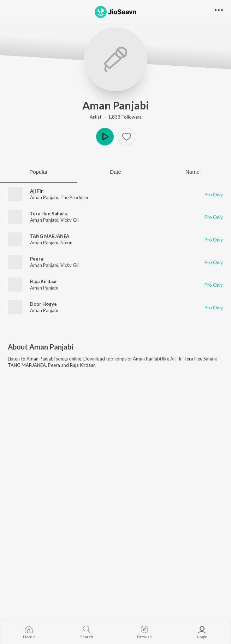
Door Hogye (43, 304)
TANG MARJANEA (50, 236)
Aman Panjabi (116, 105)
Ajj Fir (37, 191)
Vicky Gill (70, 220)
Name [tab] (192, 172)
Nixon (66, 243)
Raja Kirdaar (44, 281)
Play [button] (105, 137)
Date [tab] (115, 172)
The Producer (75, 197)
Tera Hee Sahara (48, 214)
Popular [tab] (38, 172)
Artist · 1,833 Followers (116, 117)
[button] (126, 137)
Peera (37, 259)
